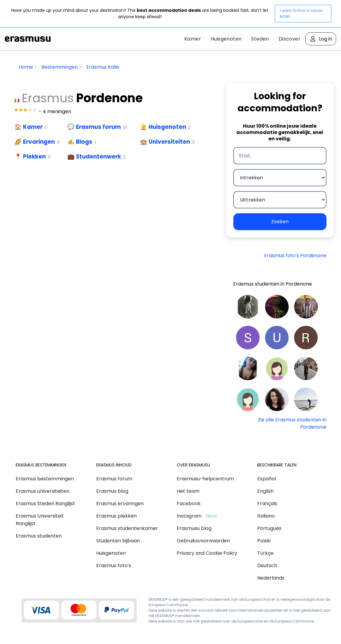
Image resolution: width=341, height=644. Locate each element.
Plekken (34, 157)
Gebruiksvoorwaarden (203, 541)
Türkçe (265, 553)
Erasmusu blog (194, 528)
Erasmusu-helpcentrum (205, 479)
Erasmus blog (112, 491)
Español (267, 479)
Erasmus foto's (114, 566)
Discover (290, 39)
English (265, 491)
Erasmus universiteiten (43, 491)
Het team (188, 491)
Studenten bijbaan (118, 541)
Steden (260, 39)
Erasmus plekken (116, 516)
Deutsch (267, 566)
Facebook (189, 503)
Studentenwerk (98, 157)
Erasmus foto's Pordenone (295, 255)
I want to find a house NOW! (301, 13)
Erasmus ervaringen (120, 503)
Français (267, 503)
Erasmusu (28, 39)
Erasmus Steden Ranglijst (45, 503)
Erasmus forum (98, 127)
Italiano (266, 516)
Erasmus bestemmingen (45, 479)
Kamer (193, 39)
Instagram (189, 516)
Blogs (84, 142)
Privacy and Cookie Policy (207, 553)
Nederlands (271, 578)
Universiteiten (169, 142)
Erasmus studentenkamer (127, 528)
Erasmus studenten (39, 536)
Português (269, 528)
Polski (264, 541)
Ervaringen (39, 142)
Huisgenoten (226, 39)
